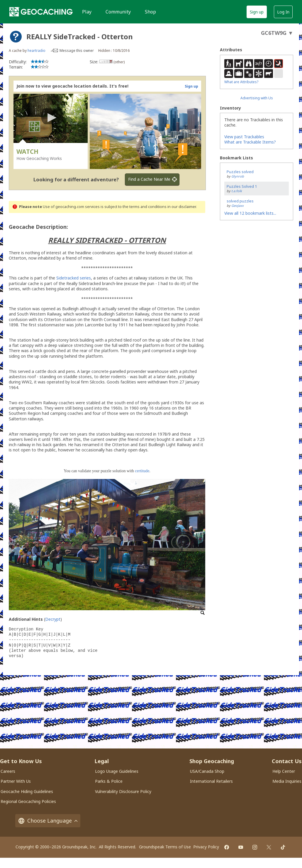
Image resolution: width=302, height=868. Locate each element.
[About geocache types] (16, 37)
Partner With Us (16, 781)
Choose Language (48, 821)
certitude (142, 471)
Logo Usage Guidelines (117, 771)
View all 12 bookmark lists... (250, 213)
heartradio (37, 51)
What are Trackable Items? (250, 142)
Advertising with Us (257, 98)
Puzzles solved (240, 172)
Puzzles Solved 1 (242, 186)
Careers (8, 771)
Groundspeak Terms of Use (165, 847)
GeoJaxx (237, 206)
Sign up (257, 12)
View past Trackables (244, 137)
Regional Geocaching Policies (28, 801)
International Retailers (211, 781)
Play (87, 12)
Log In (283, 12)
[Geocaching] (41, 12)
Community (118, 12)
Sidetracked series (74, 278)
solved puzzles (240, 201)
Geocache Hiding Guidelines (27, 791)
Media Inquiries (287, 781)
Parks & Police (109, 781)
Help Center (284, 771)
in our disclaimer (182, 207)
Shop (150, 12)
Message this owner (77, 51)
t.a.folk (237, 191)
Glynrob (238, 176)
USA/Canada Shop (207, 771)
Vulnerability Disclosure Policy (123, 791)
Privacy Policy (206, 847)
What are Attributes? (241, 82)
